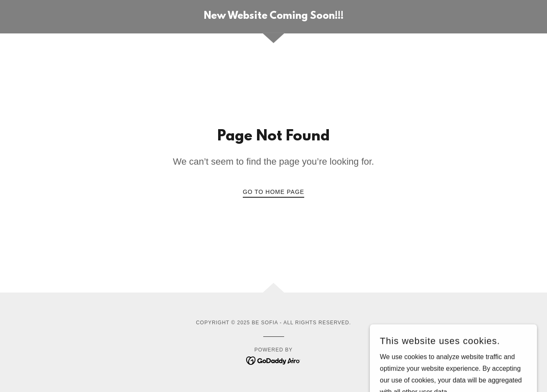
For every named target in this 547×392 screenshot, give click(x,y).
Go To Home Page (273, 192)
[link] (274, 17)
